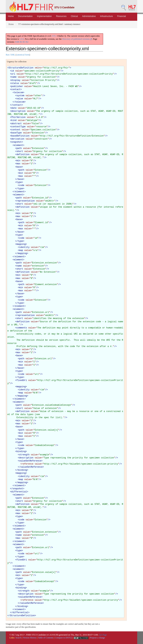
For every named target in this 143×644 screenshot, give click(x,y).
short (20, 151)
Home (11, 16)
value (20, 99)
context (16, 130)
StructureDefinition (21, 68)
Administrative (89, 16)
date (14, 108)
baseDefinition (20, 136)
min (18, 161)
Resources (61, 16)
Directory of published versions (77, 39)
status (15, 83)
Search (19, 638)
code (22, 185)
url (13, 74)
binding (21, 452)
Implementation (44, 16)
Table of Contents (46, 638)
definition (23, 155)
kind (14, 120)
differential (19, 492)
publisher (17, 86)
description (19, 111)
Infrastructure (106, 16)
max (18, 164)
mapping (21, 244)
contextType (19, 127)
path (19, 148)
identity (24, 247)
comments (22, 328)
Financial (122, 16)
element (18, 145)
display (16, 80)
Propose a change (97, 638)
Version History (30, 638)
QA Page (103, 635)
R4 (21, 42)
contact (16, 90)
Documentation (25, 16)
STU (54, 36)
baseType (17, 133)
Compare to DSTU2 (64, 638)
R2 (27, 42)
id (13, 71)
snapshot (17, 142)
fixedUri (22, 380)
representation (26, 201)
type (19, 182)
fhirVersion (19, 117)
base (19, 167)
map (21, 250)
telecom (18, 93)
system (20, 96)
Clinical (74, 16)
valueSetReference (30, 461)
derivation (18, 139)
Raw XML (10, 55)
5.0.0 (22, 39)
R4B (17, 42)
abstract (17, 124)
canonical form (23, 55)
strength (24, 455)
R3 (24, 42)
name (14, 77)
